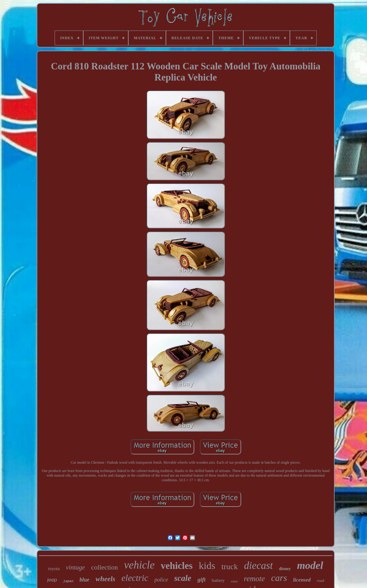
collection (104, 567)
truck (230, 567)
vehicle (139, 565)
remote (254, 579)
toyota (54, 569)
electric (135, 578)
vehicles (177, 566)
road (320, 580)
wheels (105, 579)
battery (218, 580)
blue (85, 580)
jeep (52, 580)
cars (279, 578)
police (161, 580)
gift (201, 580)
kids (207, 565)
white (234, 581)
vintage (76, 567)
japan (68, 581)
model (310, 565)
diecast (258, 565)
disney (285, 569)
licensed (302, 580)
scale (183, 578)
